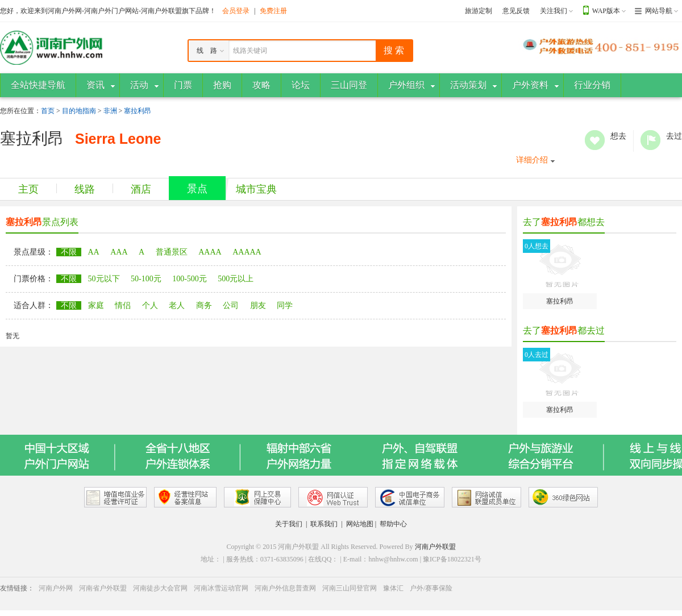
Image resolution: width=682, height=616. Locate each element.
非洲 (110, 111)
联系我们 (324, 524)
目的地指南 (79, 111)
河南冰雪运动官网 (221, 588)
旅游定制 (479, 11)
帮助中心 (393, 524)
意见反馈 (516, 11)
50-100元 (146, 279)
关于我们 (289, 524)
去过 (650, 140)
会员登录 (236, 11)
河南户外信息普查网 (285, 588)
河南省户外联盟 (103, 588)
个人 (150, 305)
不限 (69, 252)
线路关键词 (250, 51)
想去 (595, 140)
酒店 (141, 189)
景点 (197, 189)
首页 (48, 111)
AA (94, 252)
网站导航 (659, 11)
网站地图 (360, 524)
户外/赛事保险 (431, 588)
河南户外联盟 (435, 547)
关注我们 (554, 11)
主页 (28, 189)
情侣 (123, 305)
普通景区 (172, 252)
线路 (85, 189)
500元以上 (236, 279)
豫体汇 (393, 588)
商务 (204, 305)
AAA (119, 252)
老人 (177, 305)
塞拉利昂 (138, 111)
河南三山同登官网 (350, 588)
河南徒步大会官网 (160, 588)
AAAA (210, 252)
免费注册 (273, 11)
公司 (231, 305)
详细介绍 (532, 160)
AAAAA (247, 252)
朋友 (258, 305)
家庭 (96, 305)
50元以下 (104, 279)
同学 (285, 305)
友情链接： (17, 588)
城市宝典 (256, 189)
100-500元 (190, 279)
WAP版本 (606, 11)
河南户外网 (56, 588)
